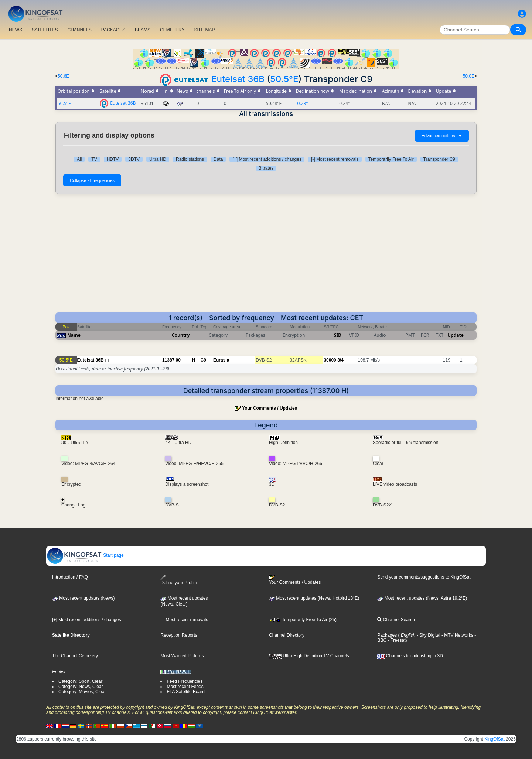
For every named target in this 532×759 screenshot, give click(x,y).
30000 (330, 360)
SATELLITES (45, 30)
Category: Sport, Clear (80, 681)
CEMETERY (172, 30)
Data (218, 159)
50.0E (469, 76)
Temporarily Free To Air (391, 159)
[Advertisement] (266, 257)
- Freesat (396, 640)
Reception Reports (179, 635)
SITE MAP (204, 30)
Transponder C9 (439, 159)
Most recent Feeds (185, 687)
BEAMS (143, 30)
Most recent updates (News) (83, 598)
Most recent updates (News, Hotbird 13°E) (314, 598)
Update (456, 335)
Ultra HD (158, 159)
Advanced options (442, 136)
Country (181, 335)
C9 (203, 360)
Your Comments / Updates (270, 408)
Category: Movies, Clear (82, 692)
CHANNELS (79, 30)
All (79, 159)
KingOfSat (495, 739)
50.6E (63, 76)
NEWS (16, 30)
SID (338, 335)
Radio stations (190, 159)
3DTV (134, 159)
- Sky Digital (428, 635)
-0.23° (302, 103)
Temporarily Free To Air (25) (303, 620)
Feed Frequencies (185, 681)
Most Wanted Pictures (182, 656)
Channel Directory (287, 635)
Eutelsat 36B (238, 79)
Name (74, 335)
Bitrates (266, 168)
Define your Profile (179, 580)
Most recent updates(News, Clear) (184, 601)
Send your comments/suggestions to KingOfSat (424, 577)
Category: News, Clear (81, 687)
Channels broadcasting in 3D (410, 656)
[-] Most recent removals (335, 159)
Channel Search (396, 620)
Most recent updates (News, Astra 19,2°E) (422, 598)
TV (94, 159)
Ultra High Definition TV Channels (309, 656)
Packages (387, 635)
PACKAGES (113, 30)
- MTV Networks (457, 635)
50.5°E (284, 79)
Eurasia (221, 360)
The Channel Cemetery (75, 656)
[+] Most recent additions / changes (267, 159)
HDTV (113, 159)
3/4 (340, 360)
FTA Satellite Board (186, 692)
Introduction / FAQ (70, 577)
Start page (85, 555)
